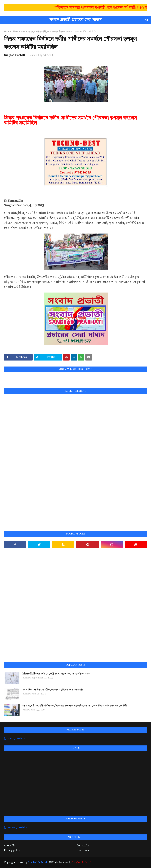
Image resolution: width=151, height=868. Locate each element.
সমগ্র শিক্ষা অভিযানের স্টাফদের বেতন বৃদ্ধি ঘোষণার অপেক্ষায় (53, 690)
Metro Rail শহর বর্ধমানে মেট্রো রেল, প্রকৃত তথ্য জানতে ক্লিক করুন (56, 674)
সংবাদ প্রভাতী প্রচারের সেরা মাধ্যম (76, 20)
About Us (9, 846)
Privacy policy (12, 851)
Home (7, 32)
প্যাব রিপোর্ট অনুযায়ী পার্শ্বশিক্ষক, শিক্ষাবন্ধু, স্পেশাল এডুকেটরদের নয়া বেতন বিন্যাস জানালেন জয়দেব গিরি (75, 706)
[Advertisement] (34, 458)
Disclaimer (83, 851)
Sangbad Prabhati (14, 55)
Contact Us (83, 846)
